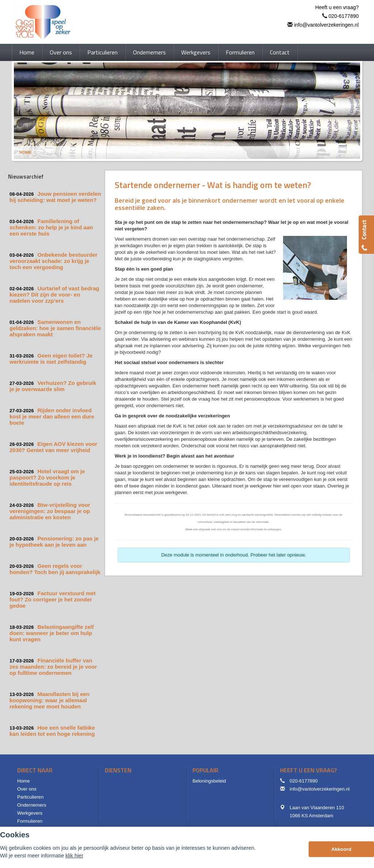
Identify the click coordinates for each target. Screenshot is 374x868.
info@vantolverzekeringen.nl (326, 25)
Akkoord (341, 849)
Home (25, 152)
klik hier (74, 856)
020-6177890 (344, 16)
